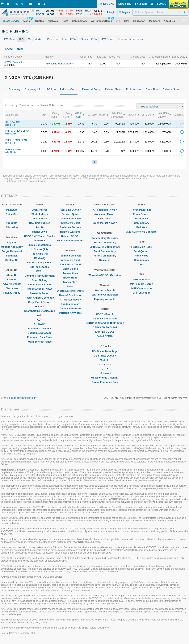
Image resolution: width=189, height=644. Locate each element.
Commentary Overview (105, 238)
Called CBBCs (105, 336)
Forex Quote (142, 214)
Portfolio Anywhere (70, 313)
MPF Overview (142, 280)
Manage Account (12, 247)
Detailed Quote (70, 214)
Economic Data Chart (40, 337)
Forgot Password (12, 251)
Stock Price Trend (70, 264)
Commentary (142, 223)
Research (105, 260)
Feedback (12, 256)
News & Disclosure (70, 295)
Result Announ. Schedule (40, 298)
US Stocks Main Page (105, 351)
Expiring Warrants (105, 299)
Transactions (70, 273)
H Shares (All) (40, 249)
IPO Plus (40, 307)
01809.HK (11, 134)
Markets (142, 227)
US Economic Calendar (105, 378)
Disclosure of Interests (70, 291)
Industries (40, 241)
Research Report (40, 293)
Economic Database (40, 333)
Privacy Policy (12, 293)
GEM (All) (40, 258)
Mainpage (12, 210)
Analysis (105, 364)
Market (105, 360)
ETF (40, 271)
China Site (12, 214)
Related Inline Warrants (70, 241)
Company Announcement (40, 276)
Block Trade (70, 278)
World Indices (40, 214)
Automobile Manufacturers (59, 64)
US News (105, 373)
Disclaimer (12, 288)
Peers (70, 286)
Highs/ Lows (40, 232)
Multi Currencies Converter (142, 232)
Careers (12, 280)
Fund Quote (142, 251)
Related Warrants (70, 232)
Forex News (142, 219)
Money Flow (70, 282)
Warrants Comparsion (105, 295)
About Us (12, 275)
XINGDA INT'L (13, 122)
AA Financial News (105, 210)
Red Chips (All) (40, 254)
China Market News (105, 223)
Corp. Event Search (40, 302)
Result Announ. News (40, 289)
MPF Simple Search (142, 284)
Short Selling (40, 280)
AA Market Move (70, 300)
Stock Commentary (105, 242)
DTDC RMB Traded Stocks (40, 236)
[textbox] (160, 12)
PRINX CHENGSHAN (17, 131)
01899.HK (11, 125)
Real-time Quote (70, 210)
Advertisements (12, 284)
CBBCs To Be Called (105, 327)
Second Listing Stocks (40, 263)
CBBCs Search (105, 314)
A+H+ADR (40, 324)
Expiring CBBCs (105, 332)
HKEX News (105, 219)
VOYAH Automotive (14, 62)
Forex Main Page (142, 210)
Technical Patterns (70, 308)
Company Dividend (40, 285)
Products (12, 223)
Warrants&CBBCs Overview (105, 275)
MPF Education (141, 293)
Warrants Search (105, 290)
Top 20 (40, 227)
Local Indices (40, 210)
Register (12, 242)
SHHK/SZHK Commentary (105, 247)
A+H (40, 315)
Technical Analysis (70, 219)
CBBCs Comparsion (105, 319)
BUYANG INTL (14, 149)
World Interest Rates (40, 342)
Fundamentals (70, 304)
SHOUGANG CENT (16, 140)
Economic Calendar (40, 329)
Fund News (142, 256)
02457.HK (11, 152)
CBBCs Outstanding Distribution (105, 323)
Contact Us (12, 260)
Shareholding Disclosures (40, 311)
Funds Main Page (142, 247)
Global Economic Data (105, 382)
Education (12, 227)
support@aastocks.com (23, 398)
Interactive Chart (70, 223)
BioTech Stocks (40, 267)
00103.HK (11, 143)
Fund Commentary (105, 251)
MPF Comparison (142, 288)
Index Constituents (40, 245)
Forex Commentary (105, 256)
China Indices (40, 219)
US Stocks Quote (105, 356)
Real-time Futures (40, 223)
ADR (40, 320)
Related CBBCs (70, 236)
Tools (141, 264)
